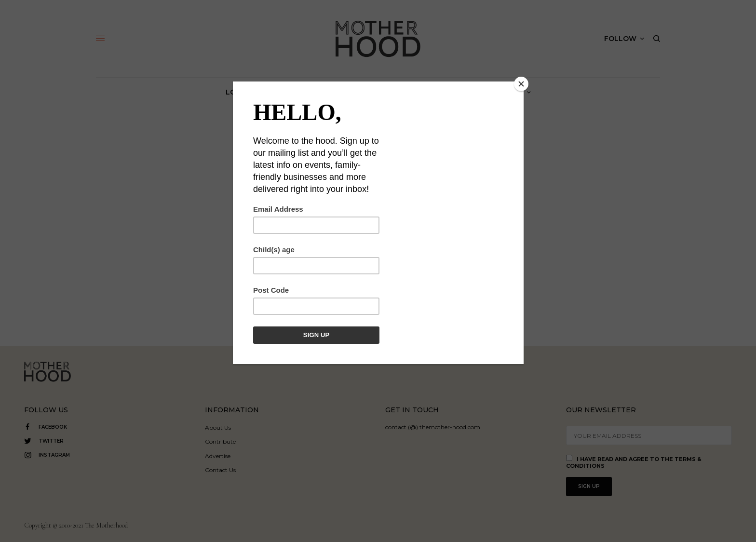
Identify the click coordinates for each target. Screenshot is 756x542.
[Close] (521, 84)
